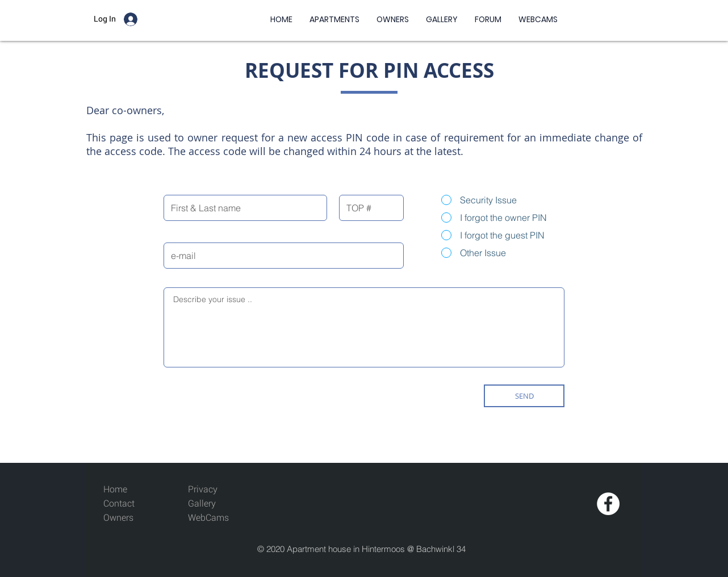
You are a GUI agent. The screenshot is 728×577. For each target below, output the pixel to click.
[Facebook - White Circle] (608, 504)
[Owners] (129, 518)
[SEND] (524, 396)
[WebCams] (214, 518)
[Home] (129, 490)
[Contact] (129, 504)
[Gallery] (214, 504)
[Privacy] (203, 490)
